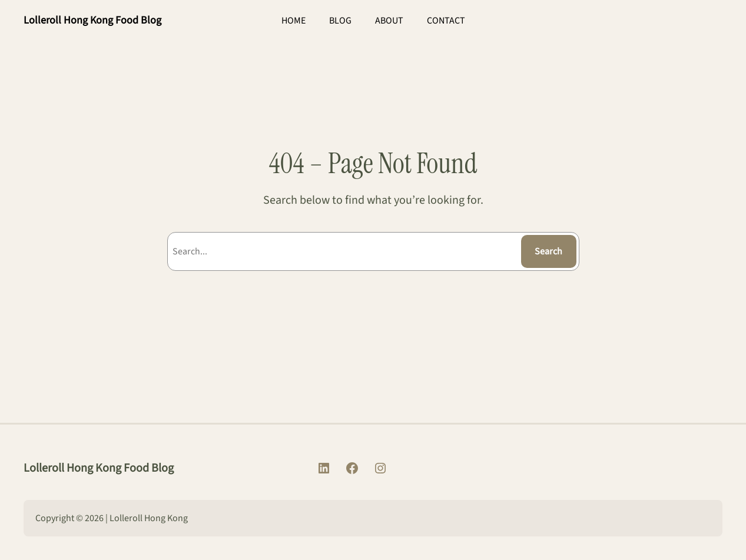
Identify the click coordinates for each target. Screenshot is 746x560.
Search (548, 251)
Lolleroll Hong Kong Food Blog (92, 20)
